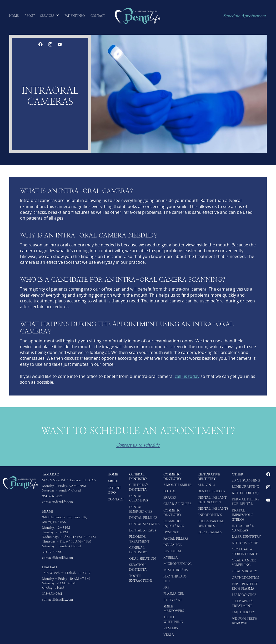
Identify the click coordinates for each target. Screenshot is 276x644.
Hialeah (49, 567)
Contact (116, 499)
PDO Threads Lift (175, 579)
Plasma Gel (174, 594)
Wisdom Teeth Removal (245, 621)
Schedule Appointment (245, 16)
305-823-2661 (52, 594)
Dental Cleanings (139, 498)
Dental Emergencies (141, 509)
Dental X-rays (143, 530)
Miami (47, 511)
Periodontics (244, 595)
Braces (170, 498)
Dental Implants (213, 509)
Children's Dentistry (139, 487)
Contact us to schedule (138, 445)
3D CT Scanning (246, 480)
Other (238, 474)
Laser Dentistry (246, 537)
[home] (138, 16)
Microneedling (177, 564)
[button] (50, 16)
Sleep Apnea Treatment (242, 604)
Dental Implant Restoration (212, 500)
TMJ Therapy (243, 612)
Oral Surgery (244, 571)
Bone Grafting (245, 487)
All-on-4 (206, 485)
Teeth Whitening (173, 620)
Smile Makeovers (174, 609)
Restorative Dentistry (209, 477)
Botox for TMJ (245, 493)
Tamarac (51, 474)
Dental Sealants (144, 524)
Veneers (171, 628)
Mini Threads (175, 570)
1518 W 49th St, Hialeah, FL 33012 (66, 573)
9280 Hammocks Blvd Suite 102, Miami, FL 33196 (64, 520)
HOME (113, 474)
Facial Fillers (176, 539)
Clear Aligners (177, 504)
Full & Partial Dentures (211, 524)
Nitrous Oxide (245, 543)
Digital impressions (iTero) (242, 515)
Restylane (173, 600)
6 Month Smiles (177, 485)
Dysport (171, 532)
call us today (187, 376)
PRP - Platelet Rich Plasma (245, 586)
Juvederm (172, 551)
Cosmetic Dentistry (172, 477)
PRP (166, 587)
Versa (169, 635)
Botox (169, 491)
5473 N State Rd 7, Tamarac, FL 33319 (69, 480)
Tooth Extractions (141, 578)
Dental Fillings (143, 518)
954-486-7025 (52, 496)
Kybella (171, 557)
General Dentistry (138, 477)
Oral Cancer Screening (244, 563)
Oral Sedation (142, 559)
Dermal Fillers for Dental (245, 502)
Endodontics (210, 515)
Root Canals (210, 532)
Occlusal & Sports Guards (245, 552)
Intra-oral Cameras (243, 528)
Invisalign (173, 545)
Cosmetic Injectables (174, 524)
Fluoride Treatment (139, 539)
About (113, 481)
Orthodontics (245, 578)
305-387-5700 (52, 552)
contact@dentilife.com (57, 502)
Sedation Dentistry (138, 567)
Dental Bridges (211, 491)
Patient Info (114, 490)
